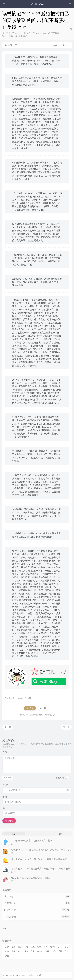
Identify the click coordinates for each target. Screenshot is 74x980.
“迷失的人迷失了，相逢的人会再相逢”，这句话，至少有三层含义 (42, 850)
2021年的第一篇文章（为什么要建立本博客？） (34, 841)
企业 (67, 947)
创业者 (40, 951)
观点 (45, 947)
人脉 (7, 947)
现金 (26, 951)
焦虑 (7, 951)
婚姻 (13, 947)
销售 (7, 956)
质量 (60, 951)
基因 (47, 951)
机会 (20, 947)
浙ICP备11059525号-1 (34, 975)
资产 (20, 951)
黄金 (33, 951)
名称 (5, 785)
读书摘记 (23, 36)
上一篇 (8, 727)
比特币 (53, 947)
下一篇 (66, 727)
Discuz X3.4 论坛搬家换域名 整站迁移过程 (31, 878)
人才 (60, 947)
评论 (5, 752)
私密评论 (60, 778)
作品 (54, 951)
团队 (13, 951)
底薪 (67, 951)
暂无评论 (55, 33)
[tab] (14, 834)
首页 (8, 45)
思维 (33, 947)
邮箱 (5, 797)
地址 (5, 808)
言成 (8, 33)
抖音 (26, 947)
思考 (39, 947)
